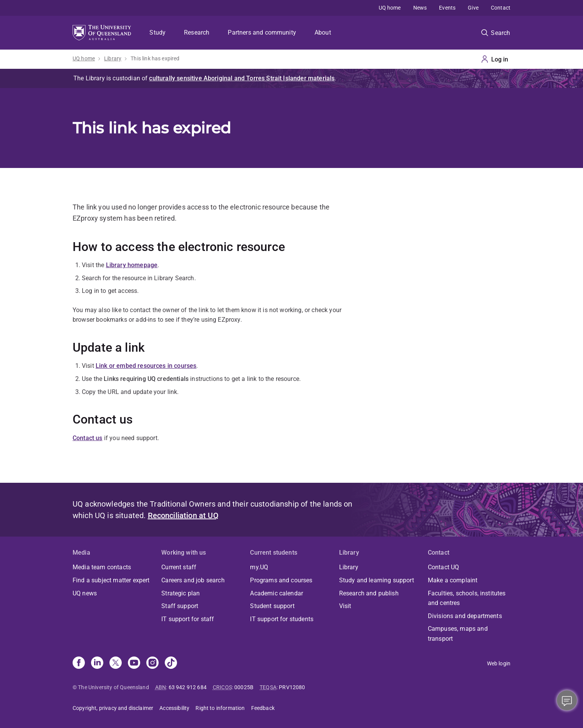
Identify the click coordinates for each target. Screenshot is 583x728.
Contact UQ (444, 567)
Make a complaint (453, 580)
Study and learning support (377, 580)
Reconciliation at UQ (183, 515)
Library (113, 58)
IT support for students (282, 619)
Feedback (263, 708)
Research (197, 32)
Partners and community (262, 32)
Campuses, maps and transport (458, 634)
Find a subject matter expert (111, 580)
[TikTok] (171, 663)
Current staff (179, 567)
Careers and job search (193, 580)
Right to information (220, 708)
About (323, 32)
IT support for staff (188, 619)
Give (473, 8)
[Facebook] (79, 663)
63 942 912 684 (188, 687)
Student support (272, 606)
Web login (499, 663)
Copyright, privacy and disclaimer (113, 708)
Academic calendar (277, 593)
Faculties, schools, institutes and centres (467, 598)
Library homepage (132, 265)
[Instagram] (152, 663)
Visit (345, 606)
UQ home (390, 8)
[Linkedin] (97, 663)
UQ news (85, 593)
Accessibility (174, 708)
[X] (116, 663)
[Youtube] (134, 663)
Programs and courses (281, 580)
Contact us (88, 438)
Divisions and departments (465, 616)
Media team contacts (102, 567)
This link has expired (155, 58)
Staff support (180, 606)
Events (447, 8)
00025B (244, 687)
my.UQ (259, 567)
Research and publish (369, 593)
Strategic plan (181, 593)
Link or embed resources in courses (146, 366)
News (420, 8)
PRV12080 (292, 687)
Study (157, 32)
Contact (501, 8)
